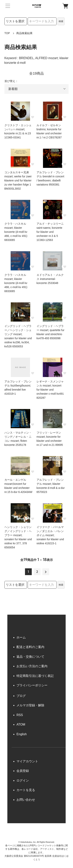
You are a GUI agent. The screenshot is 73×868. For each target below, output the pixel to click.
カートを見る (26, 790)
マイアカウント (27, 761)
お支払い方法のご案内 (32, 666)
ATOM (21, 724)
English (21, 734)
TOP (7, 33)
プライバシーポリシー (32, 685)
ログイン (23, 780)
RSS (20, 715)
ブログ (21, 696)
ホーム (21, 637)
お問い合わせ (26, 800)
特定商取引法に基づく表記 (35, 676)
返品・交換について (30, 657)
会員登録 (23, 771)
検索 (61, 21)
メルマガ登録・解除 (30, 705)
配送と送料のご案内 (30, 647)
